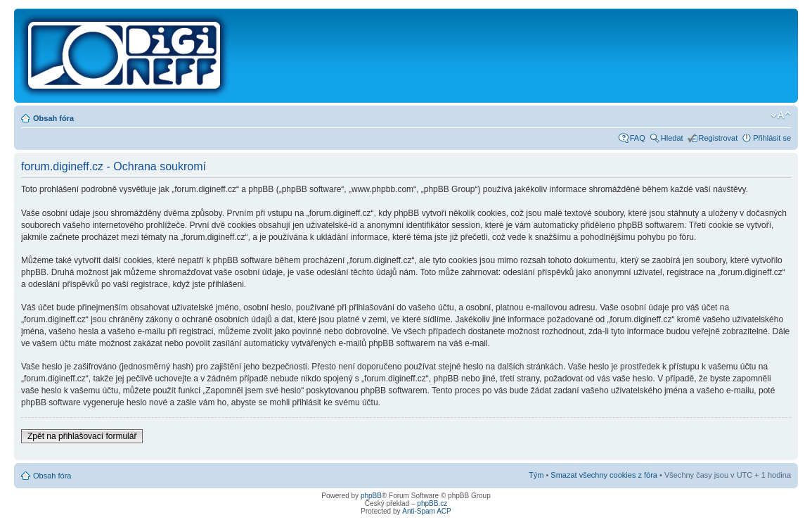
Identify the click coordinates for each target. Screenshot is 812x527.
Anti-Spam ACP (426, 511)
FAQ (638, 138)
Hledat (672, 138)
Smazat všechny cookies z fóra (604, 475)
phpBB (371, 496)
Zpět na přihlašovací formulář (82, 436)
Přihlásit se (772, 138)
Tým (536, 475)
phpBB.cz (432, 503)
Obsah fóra (53, 118)
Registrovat (718, 138)
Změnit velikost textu (781, 115)
